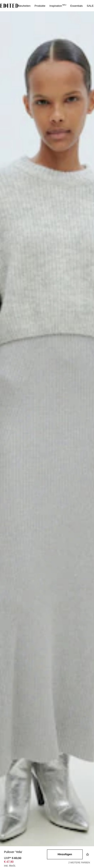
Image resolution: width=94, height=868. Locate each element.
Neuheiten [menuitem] (24, 6)
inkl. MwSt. (10, 866)
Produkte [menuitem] (40, 6)
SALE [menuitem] (90, 6)
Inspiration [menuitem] (58, 6)
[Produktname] (26, 852)
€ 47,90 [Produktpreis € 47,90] (9, 862)
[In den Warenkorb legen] (65, 854)
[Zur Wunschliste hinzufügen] (88, 854)
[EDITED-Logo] (9, 6)
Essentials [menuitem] (76, 6)
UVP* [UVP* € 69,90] (13, 858)
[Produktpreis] (26, 862)
